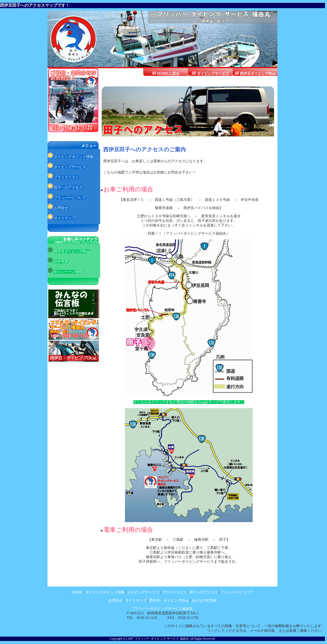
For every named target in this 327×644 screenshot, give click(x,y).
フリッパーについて (70, 198)
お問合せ (61, 208)
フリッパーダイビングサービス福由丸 (162, 609)
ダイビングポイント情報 (74, 157)
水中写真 (61, 262)
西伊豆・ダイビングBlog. (170, 600)
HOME (78, 592)
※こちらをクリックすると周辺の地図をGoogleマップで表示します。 (189, 402)
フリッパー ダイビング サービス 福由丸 (162, 639)
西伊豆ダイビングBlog (258, 73)
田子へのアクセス (68, 187)
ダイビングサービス (213, 73)
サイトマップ (65, 218)
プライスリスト (66, 177)
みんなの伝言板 (204, 600)
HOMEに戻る (168, 73)
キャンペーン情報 (68, 272)
